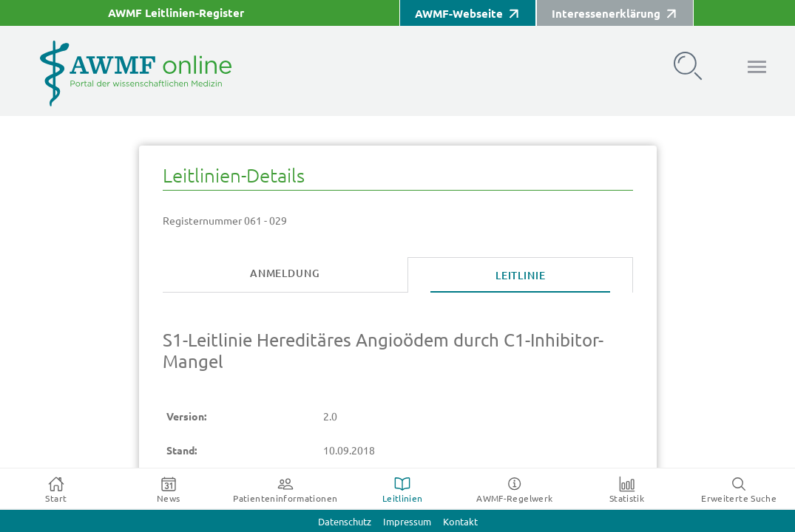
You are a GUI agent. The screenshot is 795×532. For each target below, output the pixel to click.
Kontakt (460, 522)
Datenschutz (345, 522)
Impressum (407, 522)
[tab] (285, 274)
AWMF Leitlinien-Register (176, 13)
